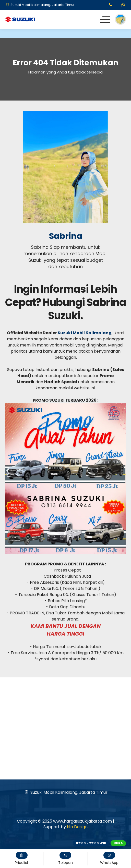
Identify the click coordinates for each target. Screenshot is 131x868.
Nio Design (77, 827)
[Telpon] (110, 5)
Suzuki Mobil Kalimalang (85, 333)
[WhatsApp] (123, 5)
